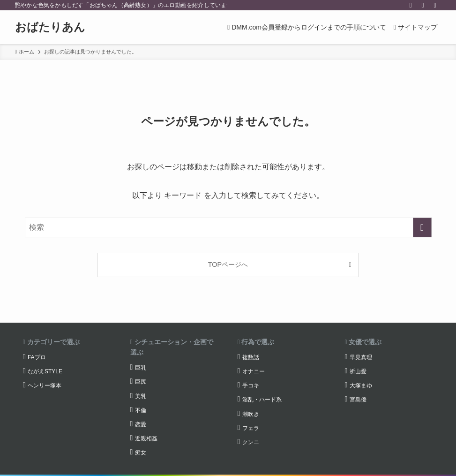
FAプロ (37, 357)
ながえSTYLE (45, 371)
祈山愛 (358, 371)
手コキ (251, 385)
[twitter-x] (411, 5)
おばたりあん (50, 27)
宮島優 (358, 400)
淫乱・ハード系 (262, 400)
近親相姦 (146, 438)
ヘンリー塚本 (45, 385)
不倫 (141, 410)
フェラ (251, 428)
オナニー (254, 371)
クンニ (251, 442)
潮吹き (251, 414)
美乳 (141, 396)
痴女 (141, 453)
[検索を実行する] (422, 227)
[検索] (435, 5)
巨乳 (141, 368)
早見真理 (361, 357)
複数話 (251, 357)
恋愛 (141, 424)
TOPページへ (228, 264)
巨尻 (141, 382)
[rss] (423, 5)
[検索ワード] (228, 227)
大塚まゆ (361, 385)
